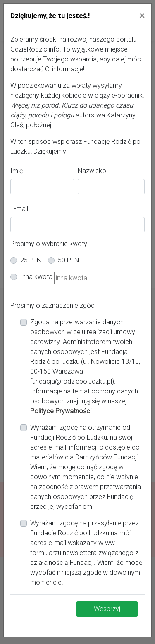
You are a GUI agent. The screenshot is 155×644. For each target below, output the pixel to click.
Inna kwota (36, 277)
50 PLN (68, 260)
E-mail (19, 209)
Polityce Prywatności (61, 411)
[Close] (142, 15)
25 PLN (31, 260)
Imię (17, 171)
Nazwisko (92, 171)
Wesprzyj (107, 609)
